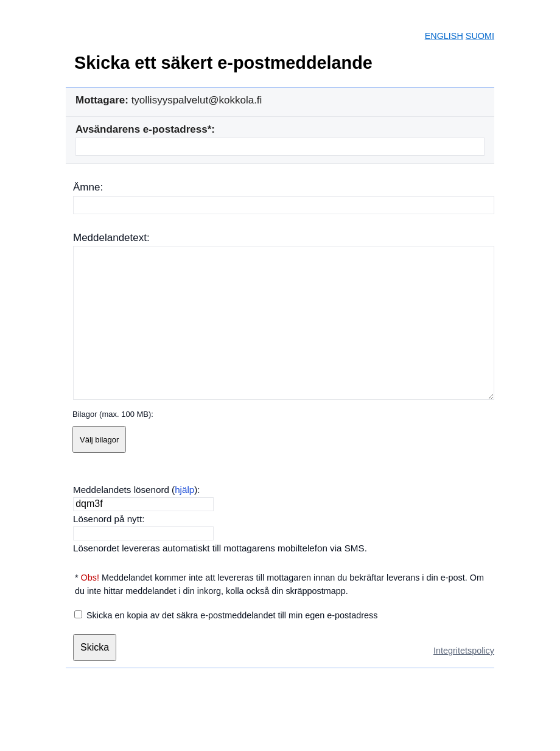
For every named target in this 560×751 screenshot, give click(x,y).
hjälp (184, 490)
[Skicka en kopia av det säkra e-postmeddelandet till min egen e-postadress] (78, 614)
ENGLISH (444, 36)
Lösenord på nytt (107, 519)
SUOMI (480, 36)
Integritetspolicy (464, 651)
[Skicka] (95, 648)
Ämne (86, 187)
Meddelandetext (110, 238)
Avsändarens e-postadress (142, 129)
